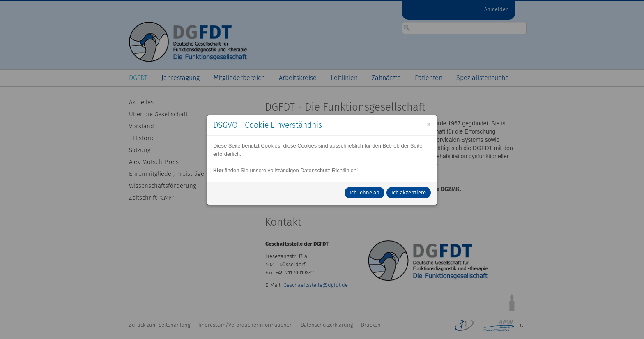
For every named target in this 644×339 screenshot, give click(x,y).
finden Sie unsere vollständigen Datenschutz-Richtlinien (285, 170)
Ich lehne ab (365, 193)
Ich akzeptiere (409, 193)
